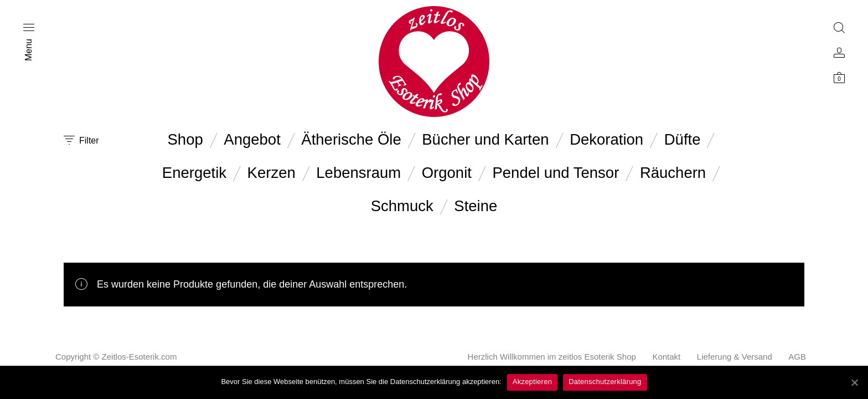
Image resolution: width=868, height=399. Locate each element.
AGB (797, 357)
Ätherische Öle (351, 139)
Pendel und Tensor (556, 173)
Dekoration (606, 139)
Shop (185, 139)
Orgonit (447, 173)
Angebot (252, 139)
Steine (476, 206)
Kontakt (666, 357)
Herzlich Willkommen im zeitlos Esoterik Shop (552, 357)
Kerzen (272, 173)
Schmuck (402, 206)
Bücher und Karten (485, 139)
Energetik (194, 173)
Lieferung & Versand (735, 357)
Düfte (683, 139)
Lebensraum (358, 173)
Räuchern (673, 173)
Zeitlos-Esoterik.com (139, 357)
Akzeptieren (532, 382)
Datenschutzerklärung (605, 382)
